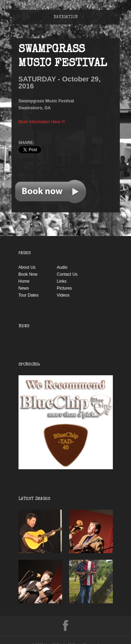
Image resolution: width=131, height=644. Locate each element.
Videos (63, 295)
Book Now (28, 274)
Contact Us (67, 274)
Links (62, 281)
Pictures (64, 288)
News (24, 288)
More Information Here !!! (42, 122)
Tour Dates (29, 295)
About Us (27, 267)
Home (24, 281)
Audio (62, 267)
